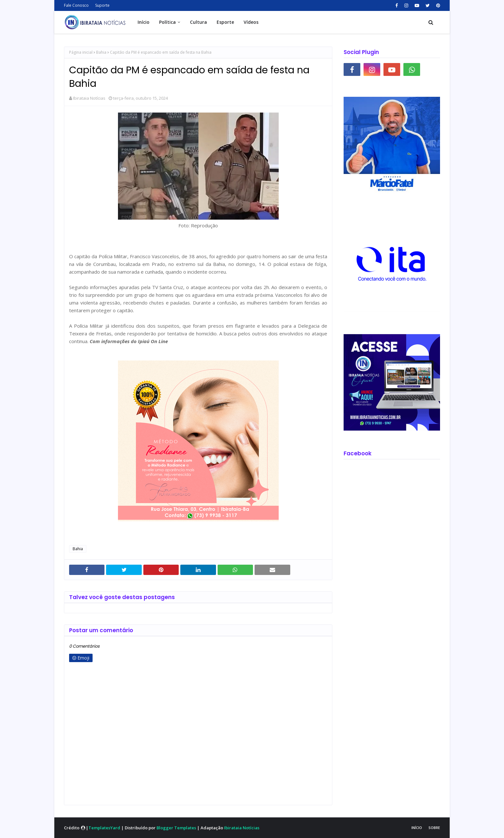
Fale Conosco (76, 5)
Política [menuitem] (167, 22)
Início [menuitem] (144, 22)
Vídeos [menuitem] (251, 22)
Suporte (102, 5)
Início (417, 828)
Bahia (101, 52)
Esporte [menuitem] (225, 22)
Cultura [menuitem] (198, 22)
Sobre (434, 828)
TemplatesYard (104, 828)
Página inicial (81, 52)
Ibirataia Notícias (89, 98)
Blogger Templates (176, 828)
